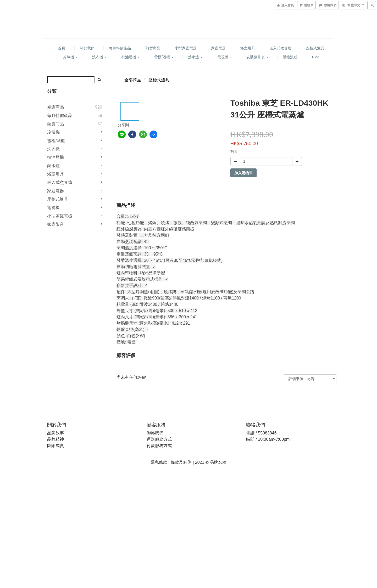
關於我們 (87, 48)
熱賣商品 (153, 48)
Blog (316, 57)
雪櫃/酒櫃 (164, 57)
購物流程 (290, 57)
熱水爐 (195, 57)
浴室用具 (248, 48)
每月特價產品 (120, 48)
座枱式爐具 (315, 48)
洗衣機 (99, 57)
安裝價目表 (257, 57)
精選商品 (56, 107)
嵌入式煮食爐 (280, 48)
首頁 (62, 48)
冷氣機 (70, 57)
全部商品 (133, 80)
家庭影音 (56, 224)
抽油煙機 (131, 57)
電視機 (225, 57)
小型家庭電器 (186, 48)
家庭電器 (218, 48)
